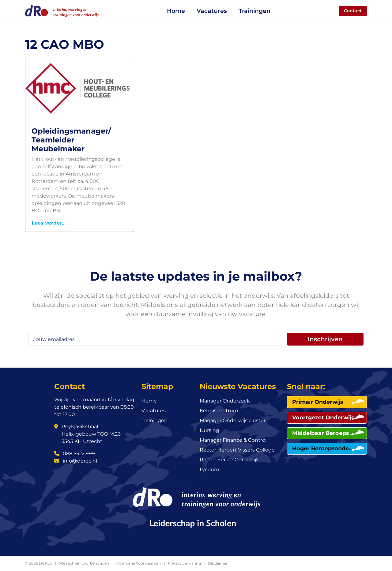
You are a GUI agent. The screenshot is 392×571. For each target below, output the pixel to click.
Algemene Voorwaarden (138, 563)
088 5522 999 (75, 454)
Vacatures (212, 11)
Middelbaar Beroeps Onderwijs (323, 433)
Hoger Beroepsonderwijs (323, 448)
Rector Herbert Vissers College (237, 450)
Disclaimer (218, 563)
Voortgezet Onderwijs (323, 417)
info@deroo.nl (76, 461)
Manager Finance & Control (233, 440)
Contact (353, 11)
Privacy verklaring (184, 563)
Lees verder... (49, 223)
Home (176, 11)
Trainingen (254, 11)
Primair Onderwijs (318, 402)
